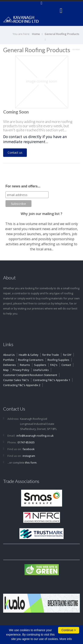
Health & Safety (29, 355)
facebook (29, 449)
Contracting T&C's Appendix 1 (52, 380)
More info (66, 639)
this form (31, 463)
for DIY (67, 355)
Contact (66, 365)
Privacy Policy (21, 370)
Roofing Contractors (31, 360)
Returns (25, 365)
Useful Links (41, 370)
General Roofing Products (62, 34)
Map (6, 370)
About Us (9, 355)
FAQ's (54, 365)
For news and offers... (23, 186)
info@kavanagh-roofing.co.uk (35, 436)
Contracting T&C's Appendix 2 (22, 385)
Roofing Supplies (58, 360)
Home (36, 34)
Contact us (15, 153)
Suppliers (40, 365)
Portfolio (9, 360)
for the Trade (51, 355)
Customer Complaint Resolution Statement (30, 375)
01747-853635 (26, 442)
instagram (29, 456)
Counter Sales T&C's (16, 380)
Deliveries (10, 365)
